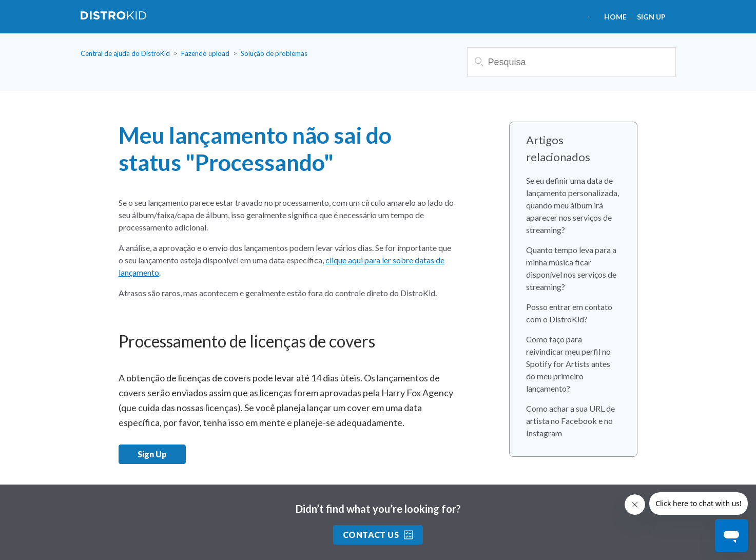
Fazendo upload (205, 53)
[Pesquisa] (571, 62)
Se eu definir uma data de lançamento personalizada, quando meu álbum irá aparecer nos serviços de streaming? (573, 205)
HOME (615, 17)
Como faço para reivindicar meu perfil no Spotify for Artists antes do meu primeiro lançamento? (568, 364)
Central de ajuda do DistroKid (125, 53)
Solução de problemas (274, 53)
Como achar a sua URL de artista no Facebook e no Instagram (570, 421)
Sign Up (651, 17)
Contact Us (378, 535)
